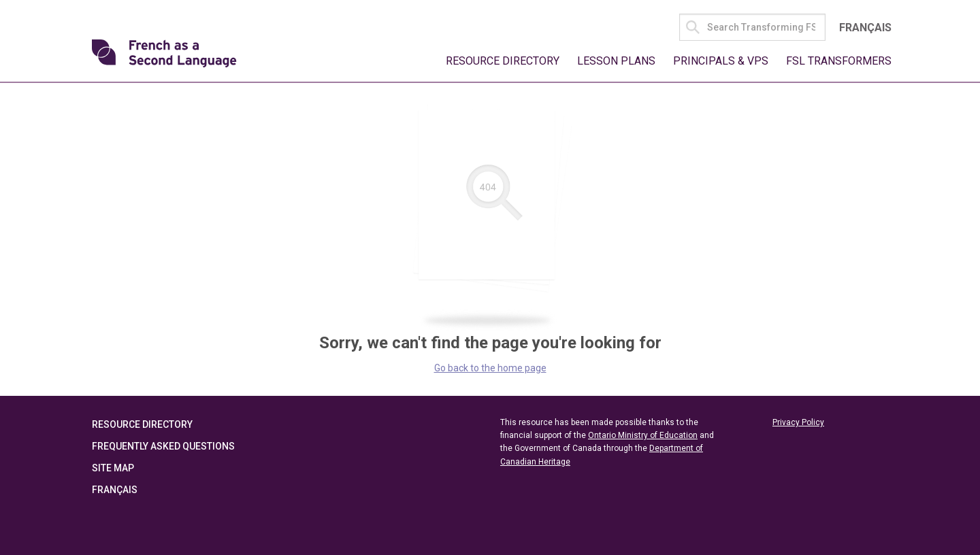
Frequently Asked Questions (163, 446)
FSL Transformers (839, 61)
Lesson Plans (616, 61)
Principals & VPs (721, 61)
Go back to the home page (490, 368)
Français (865, 28)
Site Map (113, 468)
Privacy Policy (798, 422)
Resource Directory (503, 61)
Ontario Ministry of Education (643, 435)
